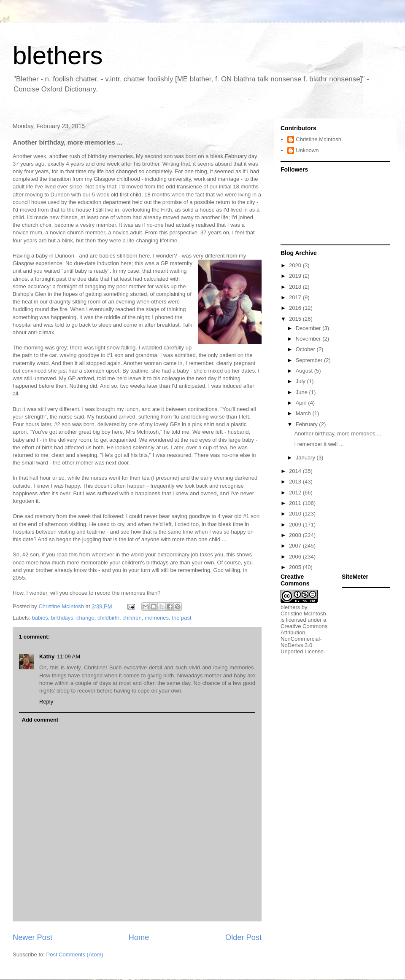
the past (181, 618)
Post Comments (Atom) (75, 954)
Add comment (40, 720)
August (305, 371)
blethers (58, 55)
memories (157, 618)
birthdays (62, 618)
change (85, 618)
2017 (296, 297)
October (306, 349)
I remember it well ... (319, 444)
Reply (46, 702)
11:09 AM (69, 656)
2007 (296, 546)
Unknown (307, 150)
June (302, 392)
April (302, 403)
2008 (296, 535)
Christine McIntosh (319, 139)
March (304, 413)
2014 (296, 471)
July (301, 381)
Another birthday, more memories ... (337, 434)
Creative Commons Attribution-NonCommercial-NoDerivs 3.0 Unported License (304, 639)
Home (139, 937)
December (309, 328)
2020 (296, 265)
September (310, 360)
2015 (296, 319)
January (306, 458)
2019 (296, 276)
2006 (296, 557)
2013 (296, 482)
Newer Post (32, 937)
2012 (296, 493)
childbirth (108, 618)
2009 (296, 525)
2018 (296, 287)
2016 (296, 308)
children (132, 618)
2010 (296, 514)
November (309, 339)
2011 (296, 503)
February (308, 424)
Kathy (47, 656)
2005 (296, 567)
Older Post (243, 937)
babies (40, 618)
